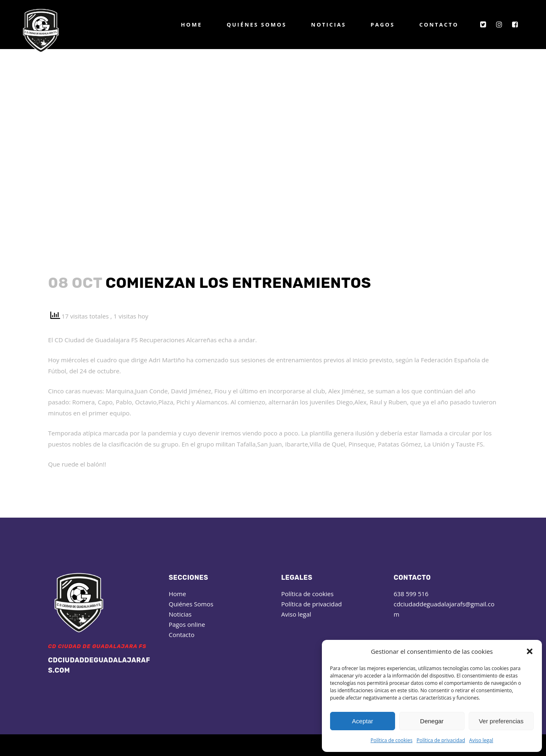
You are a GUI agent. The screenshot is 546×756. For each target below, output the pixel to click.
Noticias (180, 614)
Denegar (432, 721)
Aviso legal (481, 740)
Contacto (182, 635)
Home (178, 594)
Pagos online (187, 624)
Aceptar (363, 721)
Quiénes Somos (191, 604)
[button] (530, 651)
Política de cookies (392, 740)
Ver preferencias (501, 721)
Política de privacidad (441, 740)
